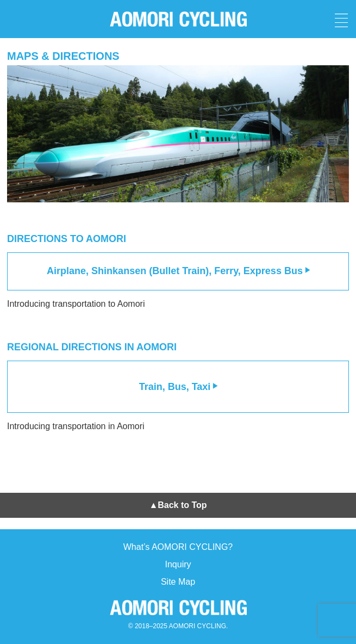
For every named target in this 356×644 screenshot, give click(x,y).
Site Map (178, 582)
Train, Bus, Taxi (179, 387)
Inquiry (178, 564)
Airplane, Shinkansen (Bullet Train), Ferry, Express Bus (179, 271)
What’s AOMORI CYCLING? (178, 547)
